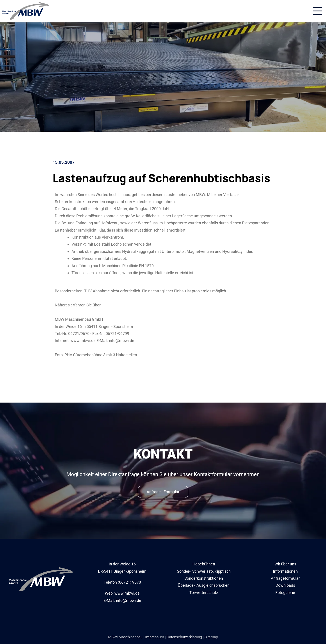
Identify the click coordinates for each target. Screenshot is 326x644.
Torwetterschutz (204, 593)
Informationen (285, 571)
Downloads (285, 585)
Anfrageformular (285, 578)
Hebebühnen (204, 564)
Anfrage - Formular (163, 492)
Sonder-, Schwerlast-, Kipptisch (204, 571)
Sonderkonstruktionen (204, 578)
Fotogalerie (285, 593)
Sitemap (211, 637)
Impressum (155, 637)
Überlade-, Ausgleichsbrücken (204, 585)
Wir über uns (285, 564)
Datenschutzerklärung (184, 637)
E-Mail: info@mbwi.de (122, 600)
